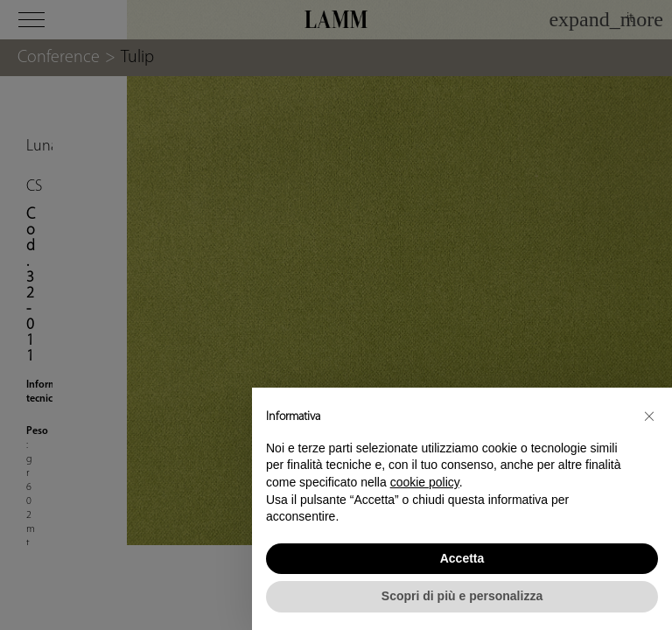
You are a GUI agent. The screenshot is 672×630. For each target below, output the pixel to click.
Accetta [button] (462, 558)
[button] (649, 416)
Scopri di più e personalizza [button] (462, 596)
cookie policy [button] (425, 482)
